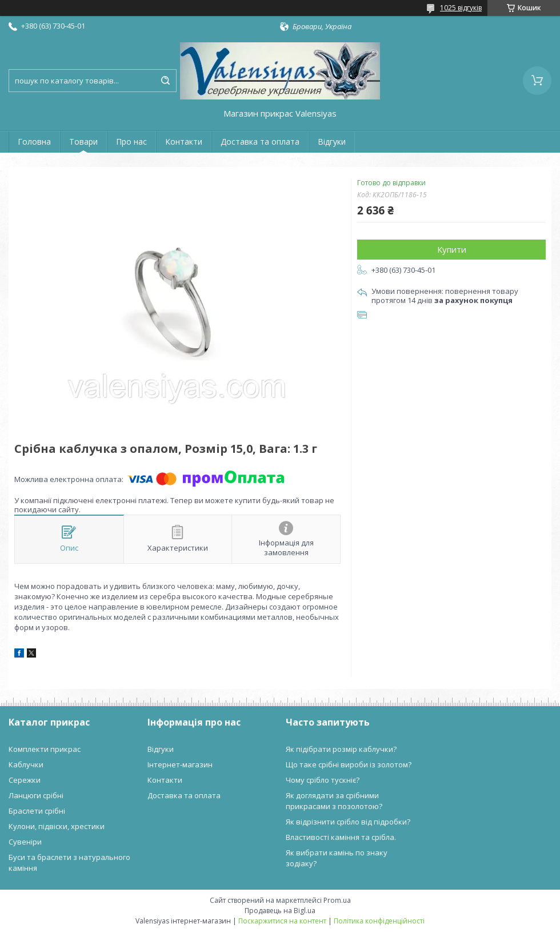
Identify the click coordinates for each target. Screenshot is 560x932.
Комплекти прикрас (45, 749)
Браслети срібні (37, 811)
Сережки (25, 780)
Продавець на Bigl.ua (280, 911)
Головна (34, 142)
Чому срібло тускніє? (323, 780)
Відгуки (332, 142)
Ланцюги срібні (36, 795)
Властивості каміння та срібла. (341, 837)
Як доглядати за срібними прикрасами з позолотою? (334, 801)
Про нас (131, 142)
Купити (452, 249)
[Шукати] (165, 81)
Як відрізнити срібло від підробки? (348, 822)
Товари (83, 142)
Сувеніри (25, 842)
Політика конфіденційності (379, 921)
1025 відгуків (461, 8)
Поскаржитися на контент (282, 921)
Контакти (184, 142)
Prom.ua (337, 900)
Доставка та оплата (260, 142)
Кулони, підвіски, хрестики (57, 826)
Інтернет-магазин (180, 764)
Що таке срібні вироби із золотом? (349, 764)
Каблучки (26, 764)
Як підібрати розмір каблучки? (341, 749)
